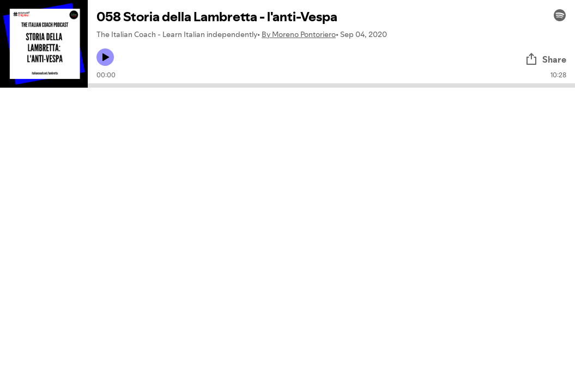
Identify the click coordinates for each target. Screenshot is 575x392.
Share (546, 59)
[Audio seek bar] (331, 85)
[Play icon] (105, 57)
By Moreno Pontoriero (299, 34)
